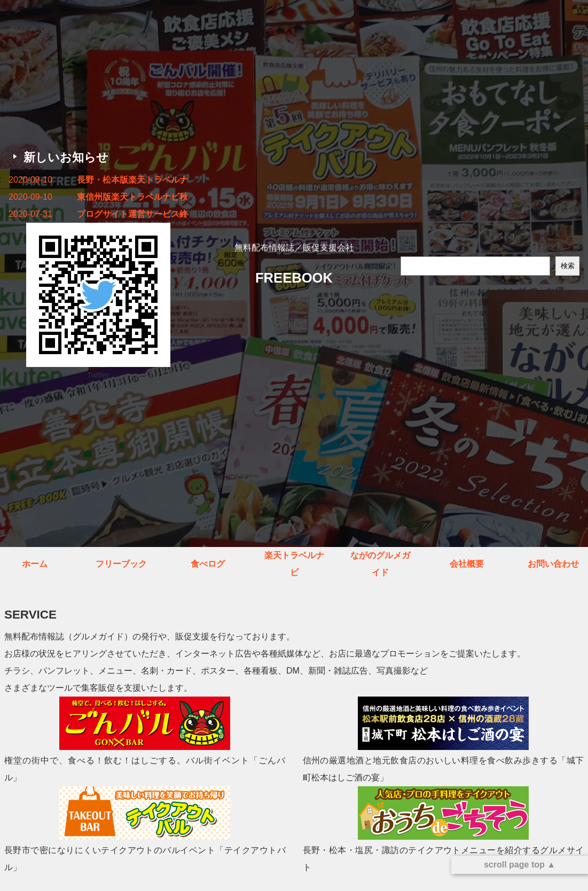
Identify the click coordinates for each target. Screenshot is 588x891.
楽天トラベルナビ (294, 564)
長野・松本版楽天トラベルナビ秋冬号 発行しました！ (132, 180)
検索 (568, 266)
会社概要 (467, 564)
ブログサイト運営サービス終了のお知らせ (132, 214)
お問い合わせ (553, 564)
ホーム (35, 564)
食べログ (208, 564)
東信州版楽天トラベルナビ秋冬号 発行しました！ (132, 197)
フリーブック (121, 564)
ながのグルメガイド (380, 564)
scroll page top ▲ (520, 865)
